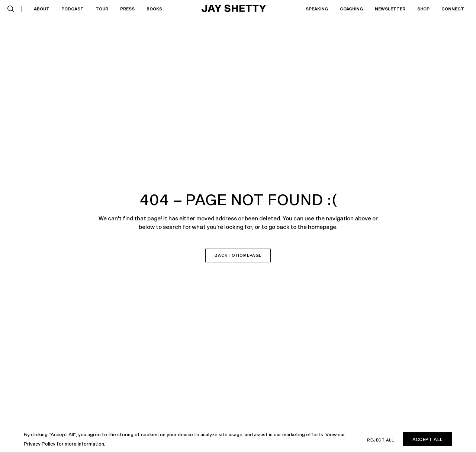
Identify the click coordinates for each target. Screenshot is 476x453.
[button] (11, 9)
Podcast (73, 9)
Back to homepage (238, 255)
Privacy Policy (40, 444)
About (42, 9)
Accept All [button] (428, 439)
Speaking (317, 9)
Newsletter (390, 9)
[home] (234, 9)
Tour (102, 9)
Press (127, 9)
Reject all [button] (381, 440)
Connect (453, 9)
